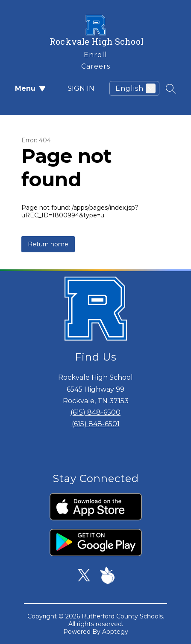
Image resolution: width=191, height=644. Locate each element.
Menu (30, 88)
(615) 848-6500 (95, 412)
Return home (48, 244)
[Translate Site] (134, 88)
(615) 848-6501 (96, 424)
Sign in (76, 88)
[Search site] (171, 89)
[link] (95, 53)
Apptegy (115, 632)
